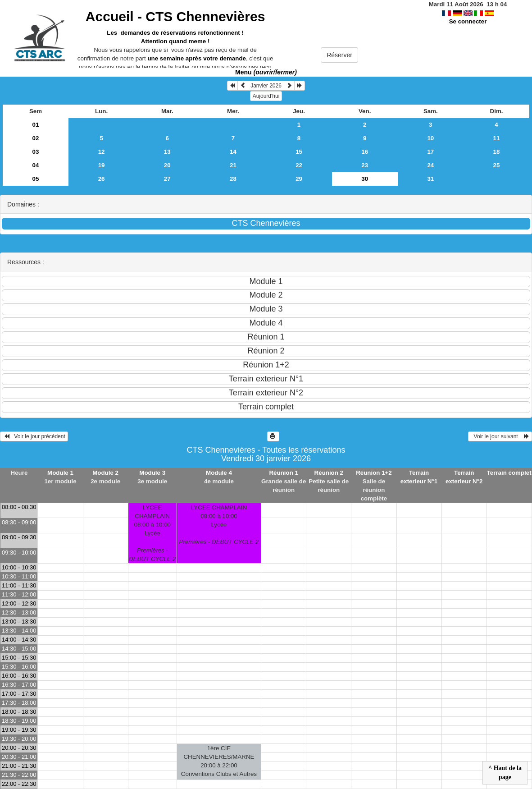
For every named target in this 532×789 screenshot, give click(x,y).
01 (36, 125)
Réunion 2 (329, 473)
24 (430, 165)
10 (430, 138)
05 (36, 179)
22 (299, 165)
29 (299, 179)
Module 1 (60, 473)
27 (167, 179)
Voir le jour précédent (34, 436)
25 (497, 165)
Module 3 (152, 473)
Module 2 (105, 473)
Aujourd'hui (266, 96)
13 (167, 152)
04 (36, 165)
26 (102, 179)
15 (299, 152)
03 (36, 152)
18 (497, 152)
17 (430, 152)
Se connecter (468, 21)
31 (430, 179)
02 (36, 138)
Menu (266, 72)
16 (365, 152)
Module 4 (219, 473)
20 (167, 165)
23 (365, 165)
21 (233, 165)
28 (233, 179)
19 (102, 165)
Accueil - (175, 16)
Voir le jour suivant (500, 436)
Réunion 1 (283, 473)
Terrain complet (509, 473)
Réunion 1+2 (374, 473)
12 (102, 152)
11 (497, 138)
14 (233, 152)
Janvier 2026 (266, 86)
